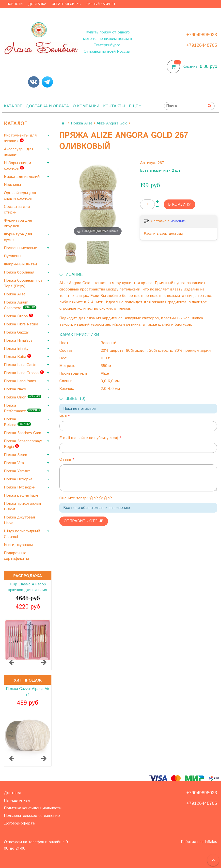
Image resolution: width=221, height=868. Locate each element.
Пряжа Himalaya (19, 341)
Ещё (135, 106)
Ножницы (13, 185)
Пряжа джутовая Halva (19, 520)
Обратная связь (66, 4)
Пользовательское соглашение (32, 816)
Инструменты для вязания (20, 138)
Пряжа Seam (16, 455)
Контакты (114, 106)
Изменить (179, 221)
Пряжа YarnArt (18, 471)
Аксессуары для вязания (19, 152)
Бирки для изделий (22, 177)
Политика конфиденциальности (33, 808)
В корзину (179, 205)
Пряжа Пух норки (20, 487)
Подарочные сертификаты (17, 556)
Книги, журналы (19, 545)
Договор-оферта (19, 823)
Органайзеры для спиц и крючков (20, 196)
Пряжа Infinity (17, 349)
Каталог (13, 106)
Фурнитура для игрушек (18, 223)
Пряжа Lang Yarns (21, 381)
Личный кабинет (101, 4)
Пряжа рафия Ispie (22, 495)
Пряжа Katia (18, 357)
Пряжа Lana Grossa (24, 373)
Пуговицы (13, 256)
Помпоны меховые (21, 248)
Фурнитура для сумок (18, 237)
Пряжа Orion (23, 397)
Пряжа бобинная (20, 272)
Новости (15, 4)
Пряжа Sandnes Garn (23, 433)
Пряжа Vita (15, 463)
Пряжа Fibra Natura (22, 324)
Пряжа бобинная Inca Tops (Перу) (23, 283)
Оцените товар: (74, 498)
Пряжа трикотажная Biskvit (22, 506)
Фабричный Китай (21, 264)
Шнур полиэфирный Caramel (22, 534)
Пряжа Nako (16, 389)
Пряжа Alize (15, 294)
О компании (86, 106)
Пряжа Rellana (18, 422)
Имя (64, 416)
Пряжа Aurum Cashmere (20, 305)
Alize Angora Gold (112, 123)
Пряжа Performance (23, 408)
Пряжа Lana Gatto (21, 365)
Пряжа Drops (18, 316)
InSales (211, 842)
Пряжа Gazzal (17, 332)
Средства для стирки (17, 210)
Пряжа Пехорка (19, 479)
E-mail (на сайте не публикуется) (89, 438)
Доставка (37, 4)
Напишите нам (17, 800)
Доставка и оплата (47, 106)
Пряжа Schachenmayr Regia (23, 444)
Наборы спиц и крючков (17, 166)
